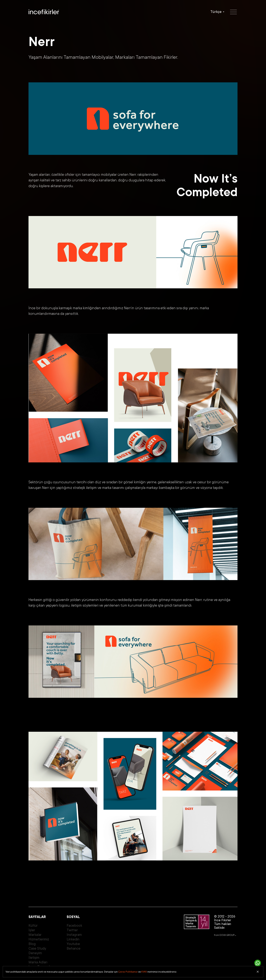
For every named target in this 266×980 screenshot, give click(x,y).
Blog (32, 944)
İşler (32, 930)
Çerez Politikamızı (128, 972)
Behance (74, 948)
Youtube (73, 944)
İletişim (34, 958)
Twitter (72, 930)
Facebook (74, 926)
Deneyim (35, 953)
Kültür (33, 926)
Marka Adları (38, 962)
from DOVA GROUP (225, 935)
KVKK (144, 972)
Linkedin (73, 939)
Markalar (35, 935)
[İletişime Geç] (258, 963)
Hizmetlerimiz (39, 939)
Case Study (37, 948)
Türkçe (216, 12)
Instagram (74, 935)
